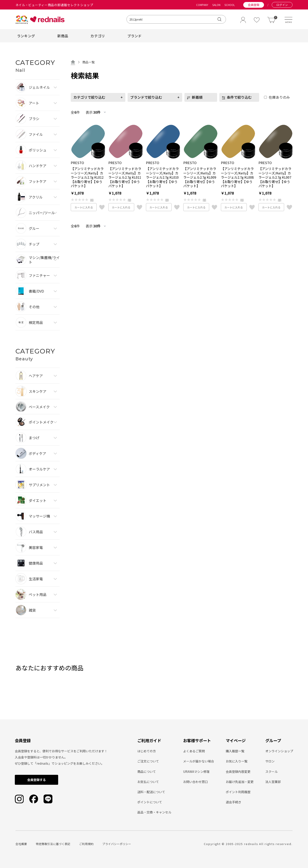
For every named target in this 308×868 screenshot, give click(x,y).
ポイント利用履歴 (238, 792)
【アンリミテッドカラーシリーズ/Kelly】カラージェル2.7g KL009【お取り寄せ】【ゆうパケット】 (200, 177)
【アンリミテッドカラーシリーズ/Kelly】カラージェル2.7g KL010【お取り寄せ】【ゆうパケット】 (162, 177)
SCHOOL (230, 5)
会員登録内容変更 (238, 772)
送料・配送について (151, 792)
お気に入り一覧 (237, 761)
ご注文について (148, 761)
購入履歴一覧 (235, 751)
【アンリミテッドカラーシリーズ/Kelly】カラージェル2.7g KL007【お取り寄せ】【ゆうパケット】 (275, 177)
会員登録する (36, 780)
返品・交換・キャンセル (154, 812)
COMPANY (202, 5)
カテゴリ (98, 36)
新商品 (63, 36)
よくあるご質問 (194, 751)
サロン (270, 761)
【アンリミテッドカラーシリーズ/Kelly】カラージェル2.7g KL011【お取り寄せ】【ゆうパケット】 (125, 177)
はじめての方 (147, 751)
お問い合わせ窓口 (195, 782)
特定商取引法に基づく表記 (53, 844)
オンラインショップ (279, 751)
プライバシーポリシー (117, 844)
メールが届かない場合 (199, 761)
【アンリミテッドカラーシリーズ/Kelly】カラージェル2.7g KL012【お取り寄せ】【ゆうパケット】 (87, 177)
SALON (216, 5)
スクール (272, 772)
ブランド (135, 36)
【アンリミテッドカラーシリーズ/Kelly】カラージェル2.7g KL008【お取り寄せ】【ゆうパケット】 (237, 177)
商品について (147, 772)
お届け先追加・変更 (240, 782)
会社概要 (21, 844)
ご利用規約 (86, 844)
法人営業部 (273, 782)
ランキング (26, 36)
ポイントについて (150, 802)
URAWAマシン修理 (196, 772)
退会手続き (233, 802)
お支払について (148, 782)
